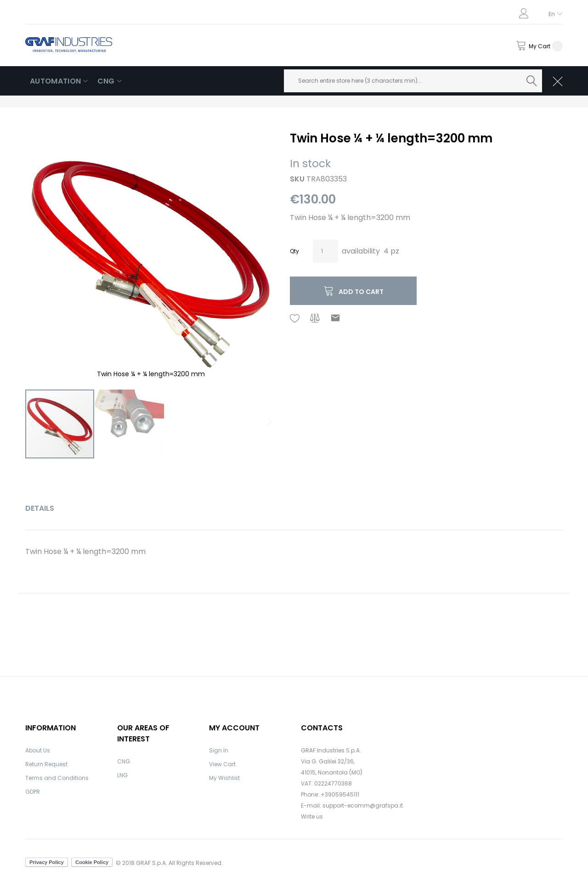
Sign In (219, 750)
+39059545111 (340, 794)
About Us (38, 750)
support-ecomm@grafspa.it (363, 805)
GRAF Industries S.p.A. (331, 750)
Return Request (46, 764)
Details (40, 508)
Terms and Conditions (57, 778)
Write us (312, 816)
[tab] (40, 508)
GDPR (33, 792)
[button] (258, 256)
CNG (124, 761)
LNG (122, 775)
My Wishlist (224, 778)
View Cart (222, 764)
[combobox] (413, 81)
